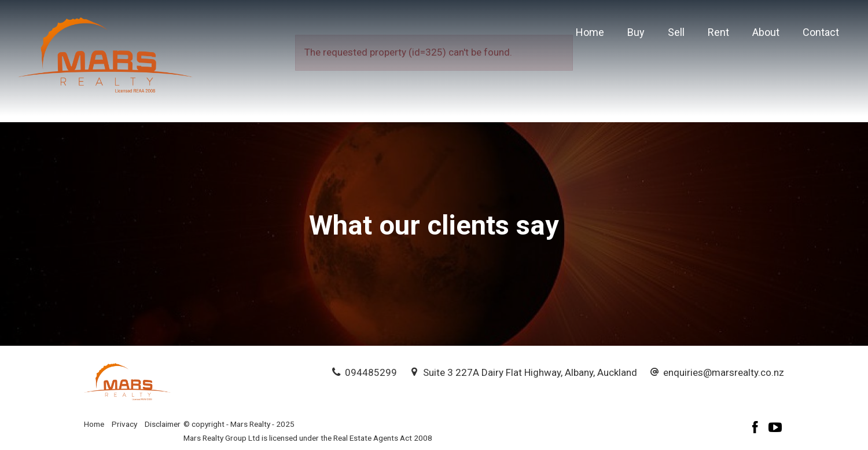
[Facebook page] (757, 429)
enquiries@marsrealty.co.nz (724, 372)
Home (590, 32)
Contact (821, 32)
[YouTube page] (775, 429)
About (766, 32)
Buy (636, 32)
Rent (718, 32)
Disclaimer (163, 424)
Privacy (124, 424)
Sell (676, 32)
